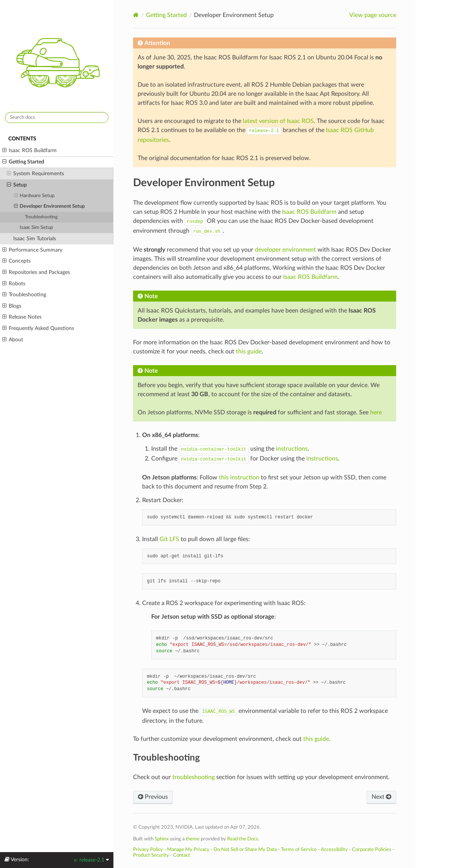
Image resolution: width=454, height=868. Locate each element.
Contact (182, 855)
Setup (17, 185)
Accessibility (334, 849)
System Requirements (35, 174)
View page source (373, 15)
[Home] (136, 15)
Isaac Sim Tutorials (35, 239)
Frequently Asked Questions (38, 328)
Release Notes (22, 317)
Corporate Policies (372, 849)
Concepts (16, 261)
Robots (14, 284)
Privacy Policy (148, 849)
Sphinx (162, 839)
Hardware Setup (34, 196)
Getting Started (23, 162)
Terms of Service (299, 849)
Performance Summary (32, 250)
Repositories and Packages (36, 272)
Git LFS (169, 539)
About (13, 340)
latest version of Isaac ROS (278, 121)
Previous (153, 797)
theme (193, 839)
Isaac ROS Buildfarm (29, 151)
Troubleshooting (41, 217)
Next (381, 797)
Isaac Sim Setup (36, 228)
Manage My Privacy (188, 849)
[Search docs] (57, 117)
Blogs (12, 306)
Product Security (151, 855)
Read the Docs (243, 839)
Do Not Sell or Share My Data (245, 849)
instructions (292, 449)
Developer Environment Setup (50, 207)
